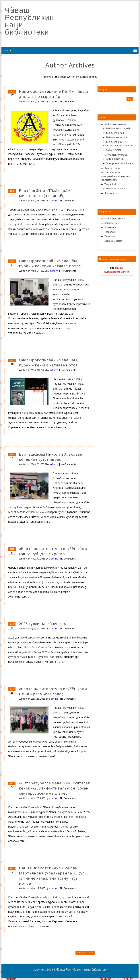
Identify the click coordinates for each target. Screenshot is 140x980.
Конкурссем (111, 223)
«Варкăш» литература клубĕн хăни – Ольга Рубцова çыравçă (55, 551)
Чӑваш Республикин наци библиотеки (30, 21)
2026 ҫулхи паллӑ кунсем (43, 624)
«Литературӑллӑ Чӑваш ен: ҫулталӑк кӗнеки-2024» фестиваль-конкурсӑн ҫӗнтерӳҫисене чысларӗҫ (55, 788)
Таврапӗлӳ (110, 184)
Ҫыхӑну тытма (114, 150)
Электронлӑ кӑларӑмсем (120, 163)
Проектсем (110, 227)
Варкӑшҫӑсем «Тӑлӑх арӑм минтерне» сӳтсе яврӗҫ (45, 193)
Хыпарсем (110, 236)
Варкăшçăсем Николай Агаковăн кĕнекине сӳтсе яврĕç (51, 457)
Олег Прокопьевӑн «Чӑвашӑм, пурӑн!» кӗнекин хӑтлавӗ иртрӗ (50, 263)
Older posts (85, 952)
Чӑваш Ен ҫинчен (116, 188)
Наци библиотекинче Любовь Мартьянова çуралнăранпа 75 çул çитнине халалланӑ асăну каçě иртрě (52, 876)
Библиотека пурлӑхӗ (116, 155)
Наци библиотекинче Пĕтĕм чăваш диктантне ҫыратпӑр (54, 94)
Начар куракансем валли (117, 269)
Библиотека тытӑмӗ (117, 137)
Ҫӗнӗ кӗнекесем (113, 241)
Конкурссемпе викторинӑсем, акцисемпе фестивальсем (116, 176)
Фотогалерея (112, 193)
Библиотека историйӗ (118, 128)
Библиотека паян (116, 133)
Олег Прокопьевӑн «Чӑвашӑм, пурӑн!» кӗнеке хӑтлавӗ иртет (48, 363)
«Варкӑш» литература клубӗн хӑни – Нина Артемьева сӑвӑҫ (55, 691)
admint (53, 101)
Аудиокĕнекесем (115, 159)
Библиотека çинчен (115, 124)
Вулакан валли (112, 168)
